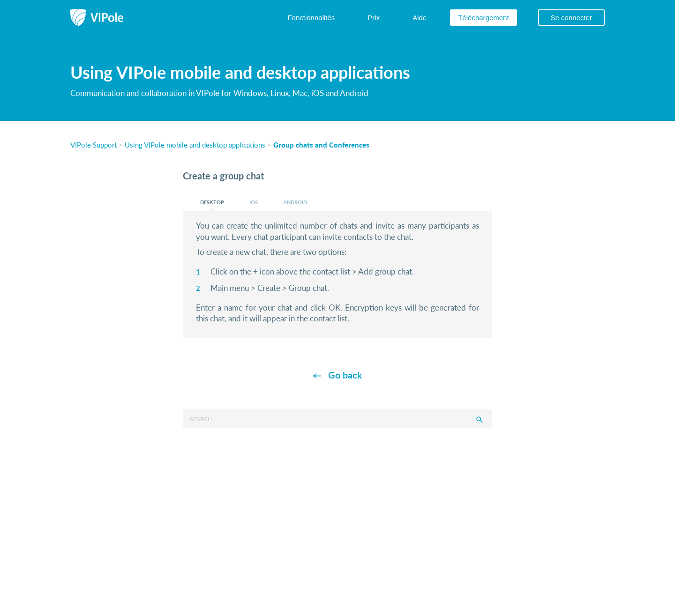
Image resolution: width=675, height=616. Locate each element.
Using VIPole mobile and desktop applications (195, 145)
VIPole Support (94, 145)
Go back (345, 375)
